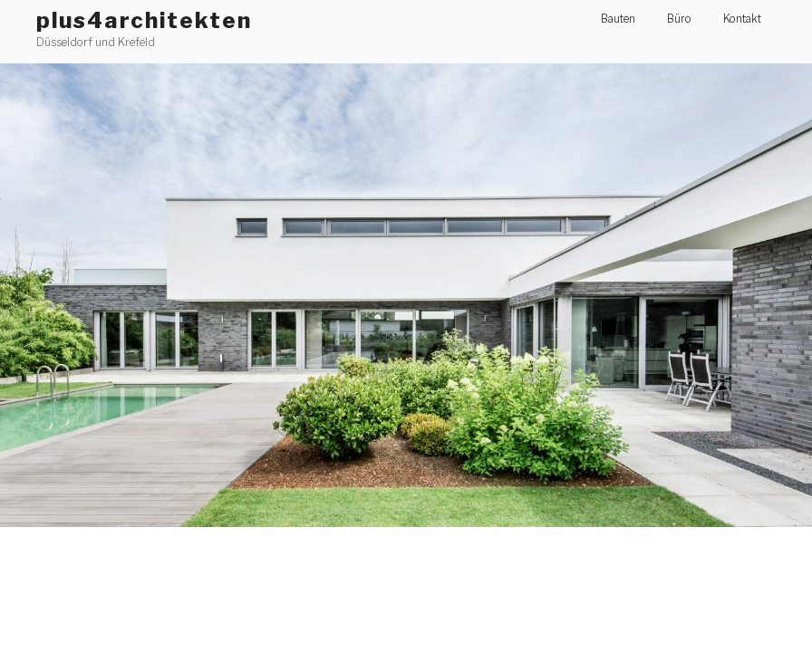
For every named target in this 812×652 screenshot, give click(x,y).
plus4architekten (144, 20)
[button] (406, 295)
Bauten (618, 19)
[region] (406, 295)
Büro (679, 19)
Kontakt (742, 19)
